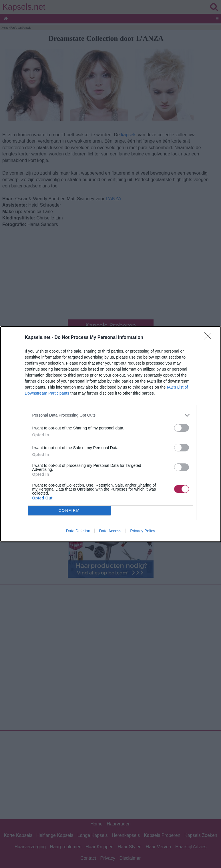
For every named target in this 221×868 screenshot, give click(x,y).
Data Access (110, 531)
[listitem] (111, 415)
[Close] (210, 338)
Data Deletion (78, 531)
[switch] (182, 428)
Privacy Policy (143, 531)
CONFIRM (69, 510)
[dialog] (111, 434)
